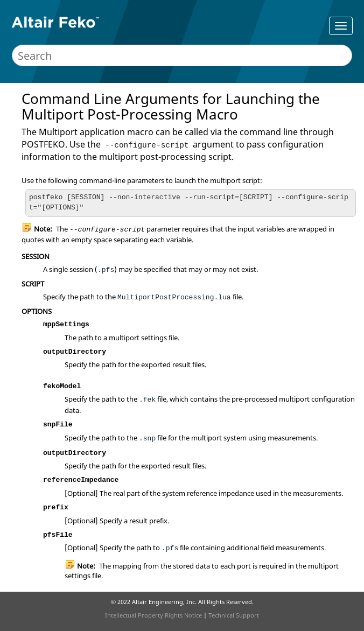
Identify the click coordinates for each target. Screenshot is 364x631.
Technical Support (234, 615)
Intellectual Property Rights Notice (153, 615)
